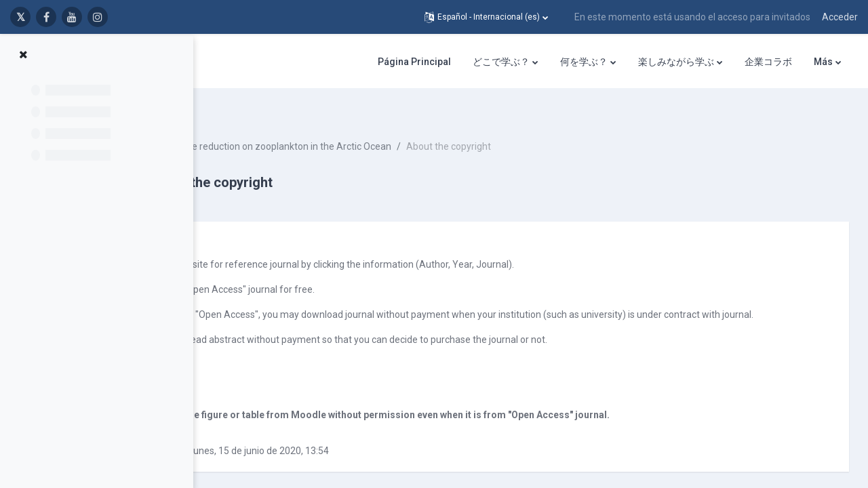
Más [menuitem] (823, 62)
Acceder (840, 17)
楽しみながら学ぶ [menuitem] (676, 62)
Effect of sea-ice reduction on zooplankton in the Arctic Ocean (379, 122)
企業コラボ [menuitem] (768, 62)
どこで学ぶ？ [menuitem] (501, 62)
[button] (486, 17)
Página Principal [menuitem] (414, 62)
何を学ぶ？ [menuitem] (584, 62)
